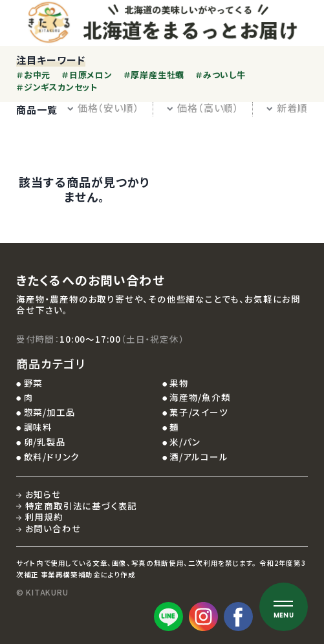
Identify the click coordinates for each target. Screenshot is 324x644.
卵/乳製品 (45, 442)
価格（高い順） (203, 108)
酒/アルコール (199, 456)
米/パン (185, 442)
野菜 (34, 383)
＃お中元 (33, 75)
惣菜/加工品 (50, 412)
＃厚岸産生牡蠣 (154, 75)
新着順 (287, 108)
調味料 (38, 427)
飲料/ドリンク (52, 456)
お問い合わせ (53, 528)
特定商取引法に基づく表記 (81, 506)
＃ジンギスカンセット (57, 87)
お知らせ (43, 494)
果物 (179, 383)
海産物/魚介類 (200, 397)
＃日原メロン (87, 75)
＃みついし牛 (221, 75)
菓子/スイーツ (199, 412)
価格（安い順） (103, 108)
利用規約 (44, 517)
